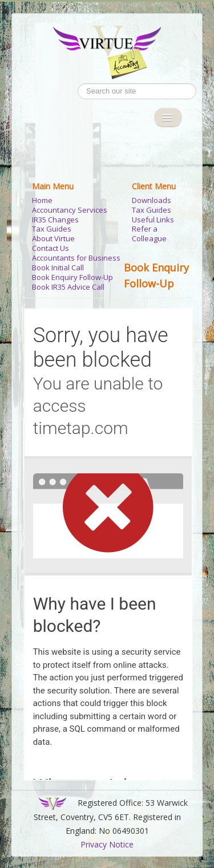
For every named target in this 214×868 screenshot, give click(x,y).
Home (42, 200)
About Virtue (53, 239)
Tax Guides (52, 229)
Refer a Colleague (149, 234)
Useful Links (153, 220)
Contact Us (51, 248)
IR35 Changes (55, 220)
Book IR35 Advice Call (68, 287)
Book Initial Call (58, 268)
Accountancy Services (70, 210)
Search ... (78, 84)
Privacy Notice (107, 844)
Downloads (152, 200)
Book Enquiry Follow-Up (72, 277)
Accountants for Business (76, 258)
